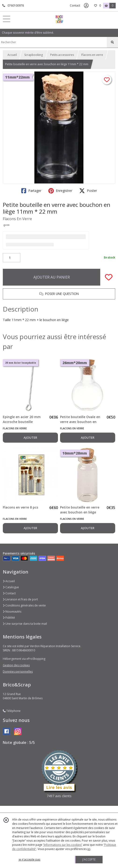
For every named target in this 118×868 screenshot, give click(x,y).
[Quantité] (12, 258)
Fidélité (9, 618)
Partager (31, 191)
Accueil (12, 55)
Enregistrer (60, 191)
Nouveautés (12, 612)
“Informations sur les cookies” (63, 845)
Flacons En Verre (17, 219)
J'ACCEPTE (89, 859)
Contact (75, 5)
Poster (88, 191)
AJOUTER (30, 438)
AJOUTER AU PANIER (52, 277)
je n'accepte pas (29, 859)
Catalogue (11, 587)
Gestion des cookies (16, 665)
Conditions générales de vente (24, 605)
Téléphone (12, 711)
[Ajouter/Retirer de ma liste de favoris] (109, 277)
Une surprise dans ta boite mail (25, 624)
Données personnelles (18, 672)
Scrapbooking (34, 55)
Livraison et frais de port (20, 599)
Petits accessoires (62, 55)
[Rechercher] (112, 42)
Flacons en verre (92, 55)
